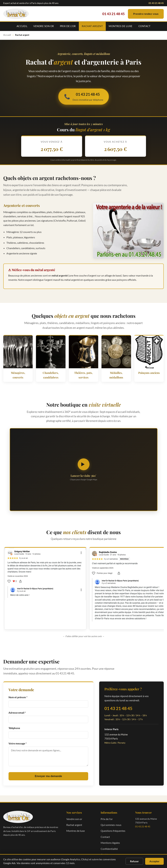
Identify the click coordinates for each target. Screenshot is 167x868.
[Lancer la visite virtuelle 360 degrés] (84, 470)
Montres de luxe (121, 26)
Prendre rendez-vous (146, 14)
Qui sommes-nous (111, 819)
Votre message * (18, 738)
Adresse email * (17, 707)
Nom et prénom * (18, 692)
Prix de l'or (68, 26)
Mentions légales (110, 837)
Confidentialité (109, 843)
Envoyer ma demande (48, 771)
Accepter (154, 861)
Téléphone (14, 723)
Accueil (22, 26)
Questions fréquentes (113, 825)
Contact (145, 26)
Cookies (105, 849)
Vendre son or (44, 26)
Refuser (134, 861)
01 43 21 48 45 (156, 3)
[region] (83, 586)
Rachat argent (92, 26)
